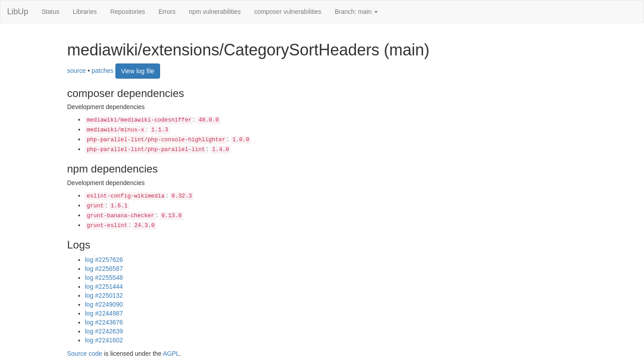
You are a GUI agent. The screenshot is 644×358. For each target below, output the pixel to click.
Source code (85, 354)
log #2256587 (104, 269)
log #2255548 (104, 278)
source (76, 70)
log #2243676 (104, 322)
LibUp (18, 12)
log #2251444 (104, 286)
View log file (138, 71)
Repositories (127, 12)
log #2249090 (104, 304)
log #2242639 (104, 331)
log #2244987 (104, 313)
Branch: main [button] (356, 12)
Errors (167, 12)
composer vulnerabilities (288, 12)
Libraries (85, 12)
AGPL (171, 354)
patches (103, 70)
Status (51, 12)
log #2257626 (104, 260)
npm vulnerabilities (215, 12)
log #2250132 (104, 295)
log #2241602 (104, 340)
